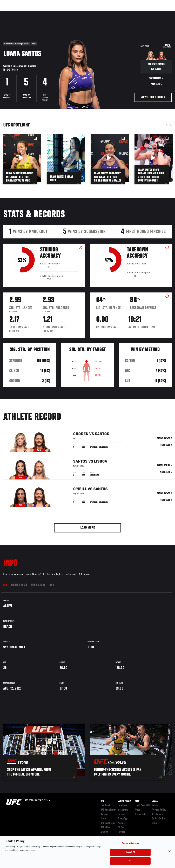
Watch (123, 13)
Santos (102, 435)
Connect (109, 13)
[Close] (170, 851)
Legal (155, 801)
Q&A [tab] (52, 585)
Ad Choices (157, 814)
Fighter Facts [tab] (19, 585)
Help (137, 801)
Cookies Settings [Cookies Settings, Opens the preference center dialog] (130, 843)
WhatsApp (123, 819)
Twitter (121, 832)
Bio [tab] (5, 585)
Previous (167, 125)
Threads (122, 814)
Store (103, 819)
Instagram (123, 810)
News (52, 13)
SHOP (154, 13)
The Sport (105, 805)
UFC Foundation (108, 810)
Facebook (122, 805)
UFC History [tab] (38, 585)
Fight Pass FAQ (142, 805)
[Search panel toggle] (164, 13)
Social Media (124, 801)
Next (171, 125)
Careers (104, 814)
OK (130, 861)
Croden (81, 435)
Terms (155, 805)
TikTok (121, 828)
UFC (102, 801)
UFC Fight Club (108, 823)
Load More (88, 528)
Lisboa (101, 462)
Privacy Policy (159, 810)
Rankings (24, 13)
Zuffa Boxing (139, 13)
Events (9, 13)
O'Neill (80, 490)
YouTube (122, 823)
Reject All (130, 852)
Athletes (39, 13)
